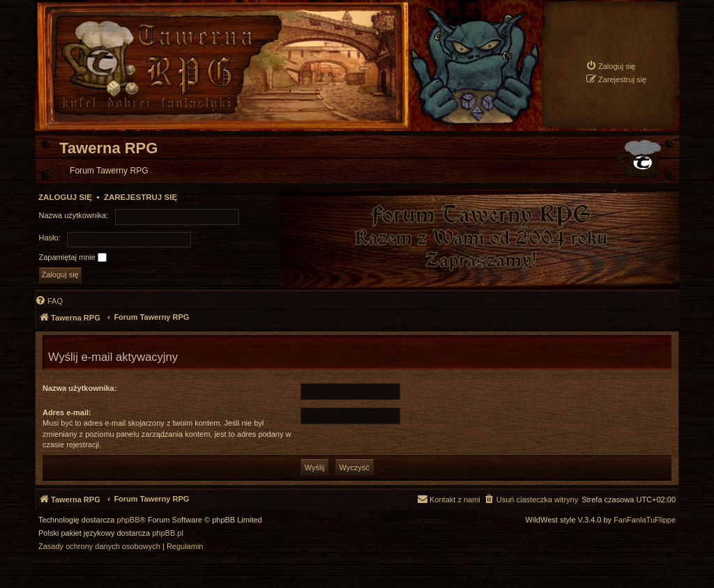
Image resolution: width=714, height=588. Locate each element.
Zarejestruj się (140, 197)
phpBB (129, 520)
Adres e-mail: (67, 412)
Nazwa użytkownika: (79, 388)
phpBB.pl (168, 533)
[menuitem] (610, 66)
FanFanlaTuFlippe (645, 520)
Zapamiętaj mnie (73, 258)
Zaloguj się (65, 197)
